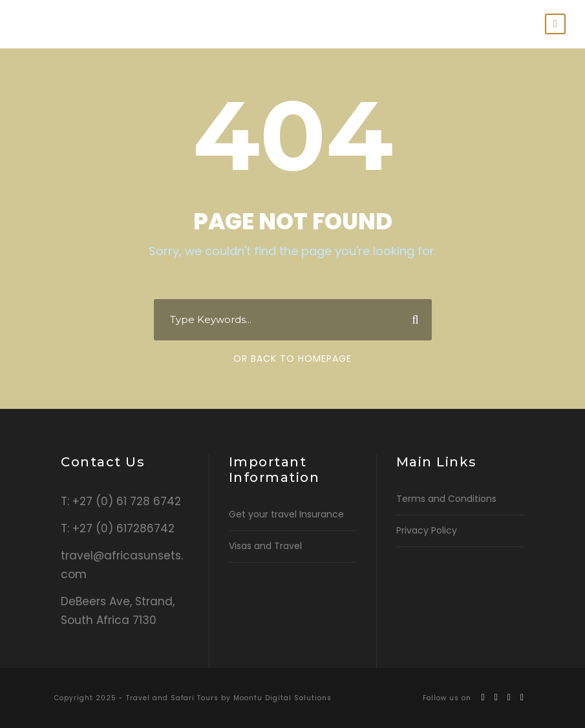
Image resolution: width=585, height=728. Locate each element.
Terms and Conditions (446, 499)
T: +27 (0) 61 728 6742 (121, 501)
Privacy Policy (427, 530)
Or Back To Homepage (292, 359)
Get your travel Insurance (286, 514)
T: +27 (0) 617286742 (118, 528)
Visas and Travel (265, 546)
